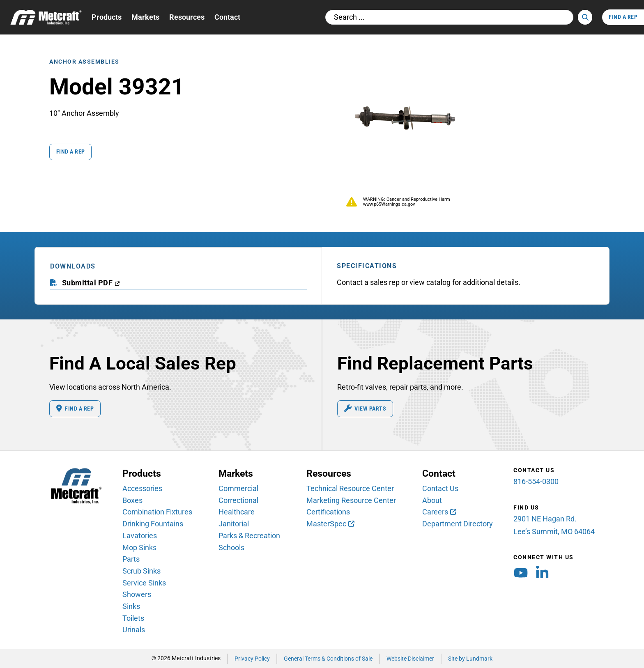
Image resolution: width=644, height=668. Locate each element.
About (432, 500)
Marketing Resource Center (351, 500)
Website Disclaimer (410, 658)
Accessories (142, 488)
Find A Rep (623, 17)
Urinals (134, 630)
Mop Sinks (139, 547)
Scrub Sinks (141, 571)
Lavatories (140, 536)
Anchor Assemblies (84, 61)
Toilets (133, 618)
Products (107, 17)
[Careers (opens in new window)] (439, 512)
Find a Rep (71, 151)
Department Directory (458, 524)
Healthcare (237, 512)
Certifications (328, 512)
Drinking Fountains (153, 524)
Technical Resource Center (350, 488)
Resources (187, 17)
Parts (131, 559)
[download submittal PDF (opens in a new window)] (91, 283)
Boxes (132, 500)
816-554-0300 (536, 482)
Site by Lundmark (470, 658)
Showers (137, 595)
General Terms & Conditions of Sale (328, 658)
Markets (145, 17)
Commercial (238, 488)
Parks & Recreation (249, 536)
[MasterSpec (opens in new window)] (330, 524)
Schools (231, 547)
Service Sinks (144, 583)
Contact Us (440, 488)
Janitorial (234, 524)
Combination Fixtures (157, 512)
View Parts (365, 409)
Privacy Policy (252, 658)
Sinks (131, 606)
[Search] (585, 17)
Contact (227, 17)
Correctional (238, 500)
